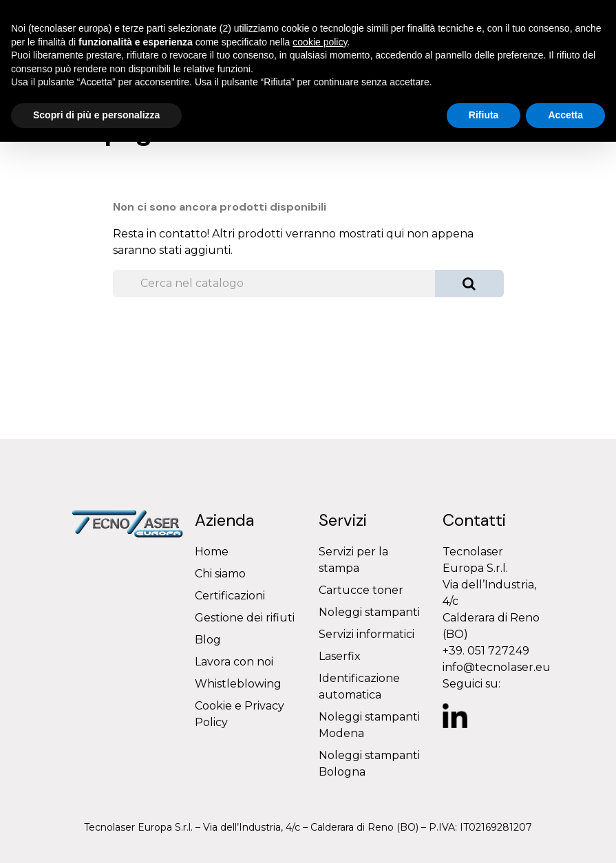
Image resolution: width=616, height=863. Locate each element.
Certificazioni (230, 596)
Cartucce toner (361, 590)
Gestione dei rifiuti (245, 618)
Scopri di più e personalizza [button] (96, 115)
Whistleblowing (238, 684)
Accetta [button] (565, 115)
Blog (208, 640)
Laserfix (340, 656)
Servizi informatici (367, 634)
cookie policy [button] (320, 42)
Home (212, 552)
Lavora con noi (234, 662)
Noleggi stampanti (369, 612)
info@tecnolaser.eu (497, 667)
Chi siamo (220, 574)
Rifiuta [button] (484, 115)
